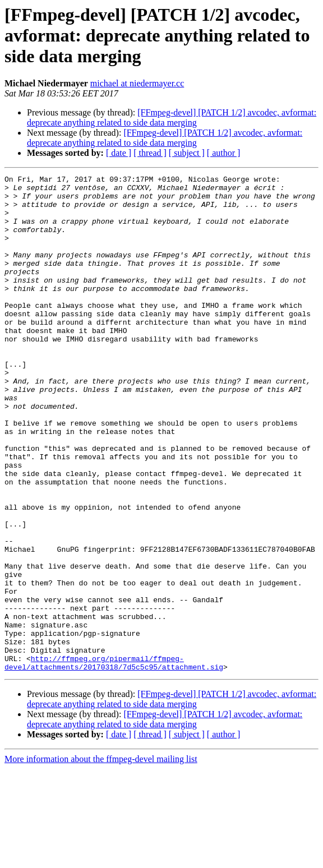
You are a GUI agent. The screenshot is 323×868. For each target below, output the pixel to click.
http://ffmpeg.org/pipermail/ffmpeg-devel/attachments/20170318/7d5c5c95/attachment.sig (114, 761)
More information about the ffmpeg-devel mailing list (101, 858)
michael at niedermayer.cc (137, 83)
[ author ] (224, 153)
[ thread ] (150, 153)
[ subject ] (187, 153)
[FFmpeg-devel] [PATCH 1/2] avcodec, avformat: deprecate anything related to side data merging (172, 117)
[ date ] (119, 153)
